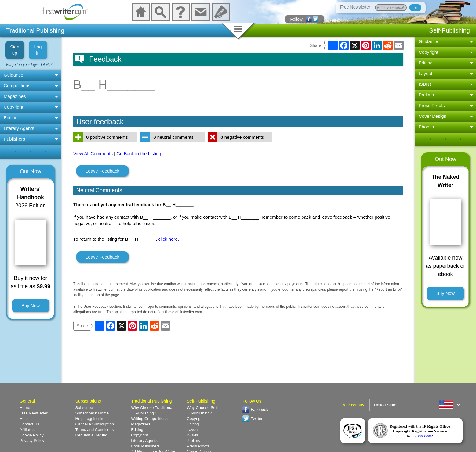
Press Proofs (432, 105)
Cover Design (432, 116)
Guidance (13, 75)
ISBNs (425, 84)
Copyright (13, 107)
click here (168, 239)
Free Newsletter (34, 413)
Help (24, 419)
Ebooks (426, 127)
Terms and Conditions (95, 430)
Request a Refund (91, 435)
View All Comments (93, 154)
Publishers (14, 139)
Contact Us (29, 424)
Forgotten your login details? (29, 65)
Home (25, 408)
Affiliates (27, 430)
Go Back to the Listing (139, 154)
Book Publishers (145, 446)
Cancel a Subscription (95, 424)
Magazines (15, 96)
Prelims (426, 95)
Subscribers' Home (92, 413)
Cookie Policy (32, 435)
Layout (425, 73)
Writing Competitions (149, 419)
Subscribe (84, 408)
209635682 (424, 436)
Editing (11, 118)
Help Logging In (89, 419)
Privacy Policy (32, 441)
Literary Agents (19, 128)
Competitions (17, 86)
